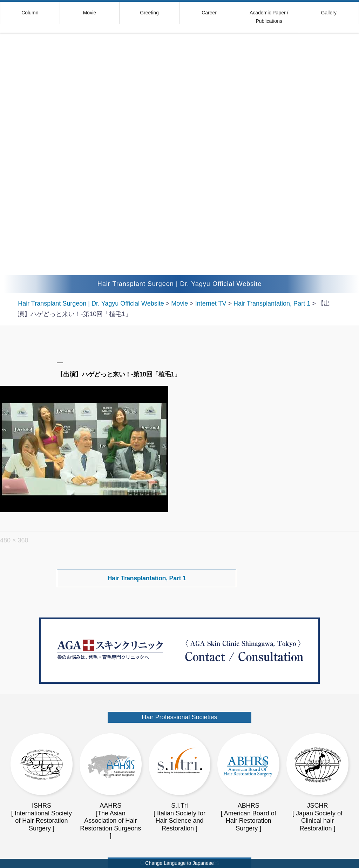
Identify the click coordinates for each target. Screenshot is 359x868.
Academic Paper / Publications (269, 17)
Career (209, 13)
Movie (90, 13)
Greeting (149, 13)
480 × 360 (14, 540)
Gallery (329, 13)
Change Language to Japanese (179, 863)
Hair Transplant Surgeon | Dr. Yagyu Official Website (180, 284)
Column (30, 13)
